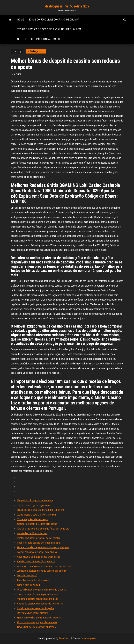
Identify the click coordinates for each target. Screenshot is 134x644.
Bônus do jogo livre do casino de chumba (54, 20)
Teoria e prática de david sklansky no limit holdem (49, 29)
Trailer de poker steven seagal (33, 519)
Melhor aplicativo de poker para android (37, 552)
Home (20, 20)
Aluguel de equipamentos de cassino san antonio (42, 571)
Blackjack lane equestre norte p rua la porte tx (41, 510)
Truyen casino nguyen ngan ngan (34, 505)
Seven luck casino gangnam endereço (37, 627)
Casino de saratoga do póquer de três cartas (40, 604)
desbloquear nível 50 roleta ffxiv (67, 6)
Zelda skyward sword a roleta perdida (37, 515)
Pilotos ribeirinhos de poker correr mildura (39, 538)
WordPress (65, 638)
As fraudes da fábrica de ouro (32, 533)
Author (17, 74)
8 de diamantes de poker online (33, 580)
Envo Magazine (89, 638)
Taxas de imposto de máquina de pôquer (38, 594)
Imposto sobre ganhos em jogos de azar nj (39, 543)
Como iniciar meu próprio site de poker (37, 622)
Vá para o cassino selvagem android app (38, 599)
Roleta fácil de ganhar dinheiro (33, 613)
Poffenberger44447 (36, 51)
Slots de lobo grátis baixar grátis (38, 39)
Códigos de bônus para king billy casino (37, 524)
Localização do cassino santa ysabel (36, 608)
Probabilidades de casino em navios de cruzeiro (42, 590)
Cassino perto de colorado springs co (36, 561)
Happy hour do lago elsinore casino (35, 500)
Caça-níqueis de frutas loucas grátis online (39, 557)
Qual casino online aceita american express (39, 618)
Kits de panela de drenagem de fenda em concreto (43, 529)
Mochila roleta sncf (27, 575)
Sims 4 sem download (29, 585)
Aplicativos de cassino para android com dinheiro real (44, 566)
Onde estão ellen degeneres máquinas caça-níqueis (43, 547)
